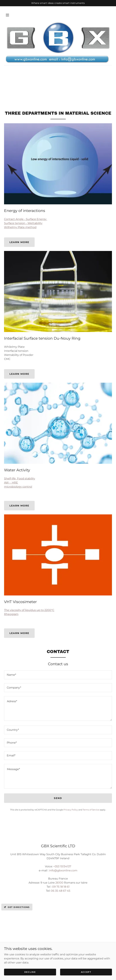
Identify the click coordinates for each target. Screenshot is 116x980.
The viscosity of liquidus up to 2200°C (29, 610)
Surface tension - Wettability (23, 223)
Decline (30, 972)
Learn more (19, 242)
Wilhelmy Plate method (20, 227)
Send (58, 798)
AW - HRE (11, 483)
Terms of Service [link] (91, 810)
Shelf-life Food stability (20, 479)
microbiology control (18, 487)
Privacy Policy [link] (71, 810)
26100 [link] (59, 883)
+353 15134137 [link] (62, 866)
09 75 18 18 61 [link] (61, 887)
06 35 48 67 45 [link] (61, 891)
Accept (86, 972)
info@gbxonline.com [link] (63, 870)
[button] (7, 15)
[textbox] (58, 675)
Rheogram (11, 614)
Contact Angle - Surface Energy (26, 219)
